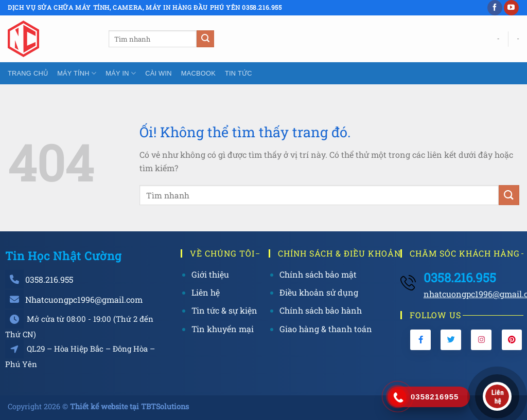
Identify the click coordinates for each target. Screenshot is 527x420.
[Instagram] (481, 340)
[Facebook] (420, 340)
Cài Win (159, 73)
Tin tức (239, 73)
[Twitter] (451, 340)
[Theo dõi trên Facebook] (495, 8)
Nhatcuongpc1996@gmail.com (84, 299)
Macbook (198, 73)
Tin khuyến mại (223, 329)
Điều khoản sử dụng (319, 292)
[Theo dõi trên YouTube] (511, 8)
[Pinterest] (512, 340)
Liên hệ (206, 292)
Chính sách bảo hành (321, 310)
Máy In (121, 73)
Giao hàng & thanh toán (326, 329)
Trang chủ (28, 73)
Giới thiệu (210, 274)
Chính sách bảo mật (318, 274)
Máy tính (77, 73)
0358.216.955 (49, 279)
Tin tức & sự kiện (224, 310)
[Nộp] (205, 39)
